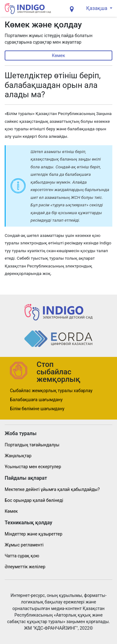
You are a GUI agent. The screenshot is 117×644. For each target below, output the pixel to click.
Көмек (58, 55)
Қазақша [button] (97, 8)
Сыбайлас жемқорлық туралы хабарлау (51, 391)
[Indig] (28, 9)
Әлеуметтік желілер (25, 567)
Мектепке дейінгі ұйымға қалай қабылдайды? (52, 489)
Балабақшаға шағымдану (36, 400)
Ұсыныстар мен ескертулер (33, 467)
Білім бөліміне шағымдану (37, 409)
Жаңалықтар (18, 456)
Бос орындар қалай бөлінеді (34, 500)
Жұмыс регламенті (24, 545)
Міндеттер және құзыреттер (34, 534)
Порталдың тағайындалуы (32, 445)
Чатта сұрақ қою (22, 556)
